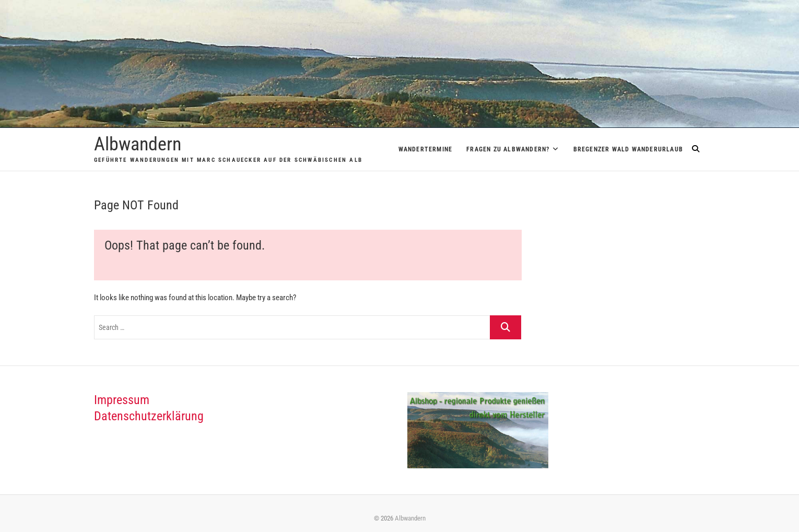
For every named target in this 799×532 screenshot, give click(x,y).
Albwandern (138, 144)
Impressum (122, 400)
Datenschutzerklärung (149, 416)
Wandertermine (426, 149)
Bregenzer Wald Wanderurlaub (628, 149)
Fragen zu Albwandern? (508, 149)
